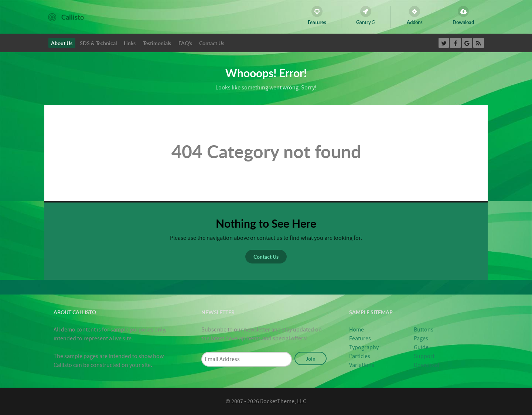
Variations (362, 365)
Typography (364, 347)
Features (360, 339)
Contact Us (266, 256)
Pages (421, 339)
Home (357, 330)
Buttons (424, 330)
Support (424, 356)
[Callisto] (66, 17)
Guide (421, 347)
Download (427, 365)
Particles (360, 356)
